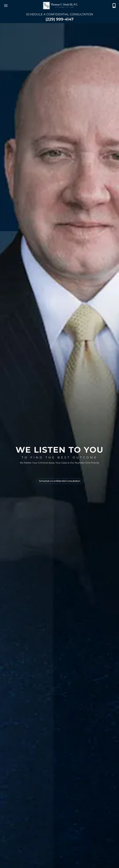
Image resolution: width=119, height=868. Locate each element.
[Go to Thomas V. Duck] (60, 6)
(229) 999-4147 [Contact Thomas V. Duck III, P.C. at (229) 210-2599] (60, 19)
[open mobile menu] (6, 6)
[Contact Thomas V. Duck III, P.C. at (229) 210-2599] (114, 6)
